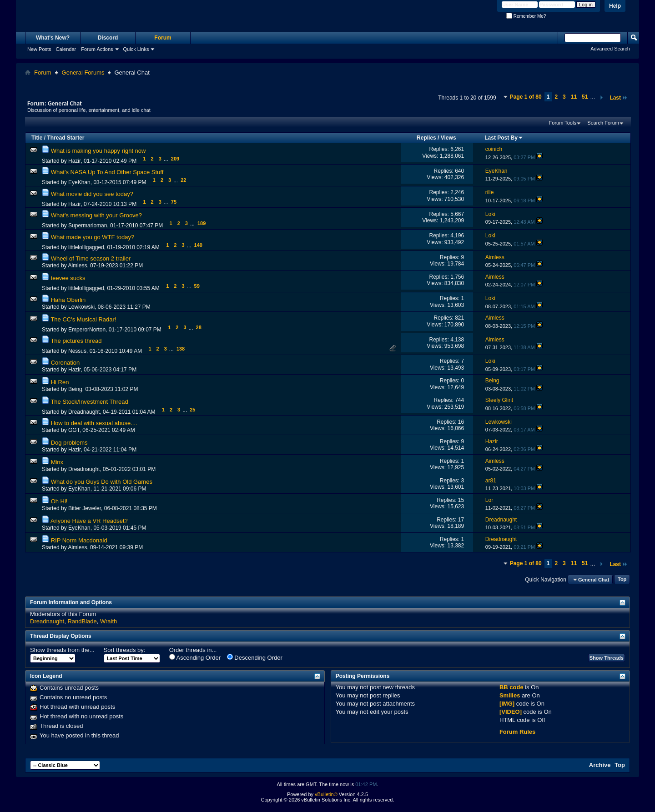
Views (448, 138)
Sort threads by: (125, 650)
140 (198, 245)
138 (181, 349)
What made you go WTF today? (93, 237)
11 (574, 97)
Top (622, 580)
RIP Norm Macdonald (79, 540)
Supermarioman (88, 226)
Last (619, 98)
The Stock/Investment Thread (89, 402)
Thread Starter (65, 138)
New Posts (39, 49)
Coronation (65, 363)
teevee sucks (68, 278)
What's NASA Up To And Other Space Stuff (107, 172)
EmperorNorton (87, 330)
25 (192, 410)
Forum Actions (97, 49)
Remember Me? (526, 16)
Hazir (74, 161)
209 (175, 159)
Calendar (66, 49)
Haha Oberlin (68, 300)
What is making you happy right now (98, 151)
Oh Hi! (59, 501)
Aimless (77, 266)
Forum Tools (563, 123)
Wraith (108, 621)
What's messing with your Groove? (96, 215)
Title (37, 138)
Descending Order (255, 657)
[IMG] (507, 704)
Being (75, 389)
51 (585, 97)
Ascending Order (195, 657)
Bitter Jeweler (85, 508)
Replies (426, 138)
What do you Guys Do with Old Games (102, 482)
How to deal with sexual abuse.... (94, 423)
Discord (108, 38)
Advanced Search (610, 49)
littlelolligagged (86, 247)
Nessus (77, 351)
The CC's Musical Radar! (83, 319)
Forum (163, 38)
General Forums (83, 73)
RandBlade (82, 621)
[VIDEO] (511, 712)
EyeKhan (79, 182)
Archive (600, 765)
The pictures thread (76, 341)
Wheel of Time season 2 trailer (91, 258)
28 (199, 327)
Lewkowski (81, 307)
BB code (511, 687)
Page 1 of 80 (526, 97)
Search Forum (603, 123)
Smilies (510, 695)
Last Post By (504, 138)
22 (183, 180)
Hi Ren (60, 382)
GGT (74, 430)
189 (202, 223)
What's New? (53, 38)
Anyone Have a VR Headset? (89, 521)
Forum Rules (517, 732)
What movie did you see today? (92, 194)
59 (197, 286)
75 (174, 202)
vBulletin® (326, 794)
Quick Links (136, 49)
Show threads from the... (62, 650)
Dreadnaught (84, 412)
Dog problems (69, 443)
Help (615, 6)
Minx (57, 462)
